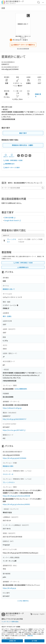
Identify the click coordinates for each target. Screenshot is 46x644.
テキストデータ (8, 474)
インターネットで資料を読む (10, 622)
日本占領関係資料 (21, 389)
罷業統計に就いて (9, 289)
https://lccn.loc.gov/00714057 (14, 430)
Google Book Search (13, 220)
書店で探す (23, 133)
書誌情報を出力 (9, 164)
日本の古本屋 (10, 217)
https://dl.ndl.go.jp (9, 588)
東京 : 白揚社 (7, 316)
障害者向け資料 (8, 466)
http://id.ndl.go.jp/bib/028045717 (14, 419)
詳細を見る (38, 95)
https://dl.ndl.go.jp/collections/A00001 (16, 504)
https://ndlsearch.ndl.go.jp (12, 408)
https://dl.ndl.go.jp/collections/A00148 (16, 496)
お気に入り (6, 156)
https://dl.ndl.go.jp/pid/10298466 (14, 458)
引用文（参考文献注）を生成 (13, 160)
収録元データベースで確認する (23, 45)
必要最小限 (12, 641)
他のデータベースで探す (11, 168)
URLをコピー (12, 156)
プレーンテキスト (11, 240)
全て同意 (34, 641)
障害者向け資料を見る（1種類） (23, 145)
